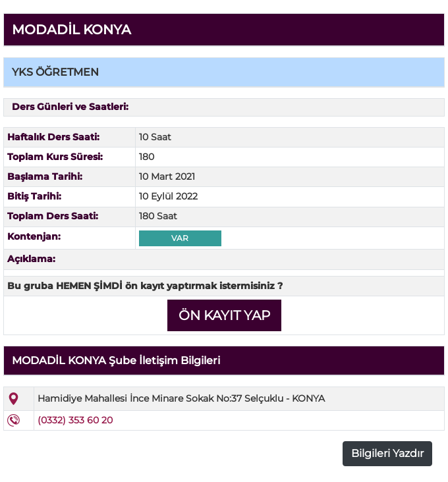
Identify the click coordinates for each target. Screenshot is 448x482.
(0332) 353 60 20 (75, 420)
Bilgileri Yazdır (387, 453)
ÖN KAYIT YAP (224, 315)
